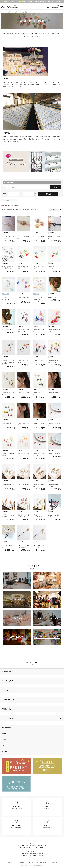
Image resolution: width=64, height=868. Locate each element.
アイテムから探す (7, 681)
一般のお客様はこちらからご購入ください (47, 2)
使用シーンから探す (13, 12)
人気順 (3, 210)
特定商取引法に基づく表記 (44, 862)
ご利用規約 (21, 862)
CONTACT (5, 752)
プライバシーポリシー (31, 862)
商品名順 (33, 210)
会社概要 (8, 862)
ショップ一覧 (14, 862)
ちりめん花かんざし (8, 330)
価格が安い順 (10, 210)
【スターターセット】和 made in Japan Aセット (38, 299)
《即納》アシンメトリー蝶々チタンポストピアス (8, 362)
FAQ (3, 746)
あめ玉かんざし (53, 297)
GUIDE (4, 734)
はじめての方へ (7, 728)
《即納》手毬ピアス (54, 454)
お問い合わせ (55, 862)
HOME (3, 12)
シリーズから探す (7, 690)
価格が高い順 (20, 210)
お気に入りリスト (10, 200)
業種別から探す (7, 709)
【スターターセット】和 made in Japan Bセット (7, 299)
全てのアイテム (7, 671)
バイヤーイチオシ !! (8, 718)
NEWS (4, 740)
